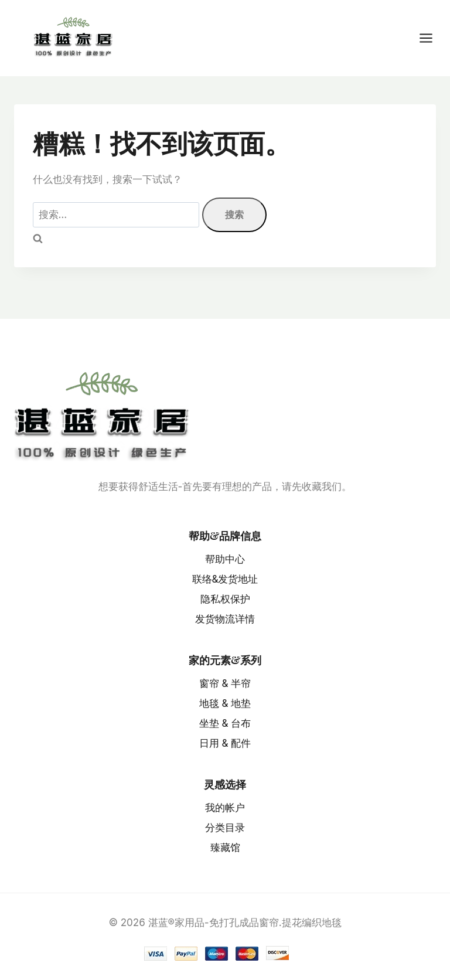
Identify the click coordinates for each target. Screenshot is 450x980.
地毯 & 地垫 (225, 703)
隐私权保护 (225, 599)
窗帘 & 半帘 (225, 683)
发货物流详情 (225, 619)
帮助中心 (225, 559)
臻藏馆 (225, 848)
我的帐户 (225, 808)
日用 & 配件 (225, 743)
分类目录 (225, 828)
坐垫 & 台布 (225, 723)
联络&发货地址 (225, 579)
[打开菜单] (432, 38)
